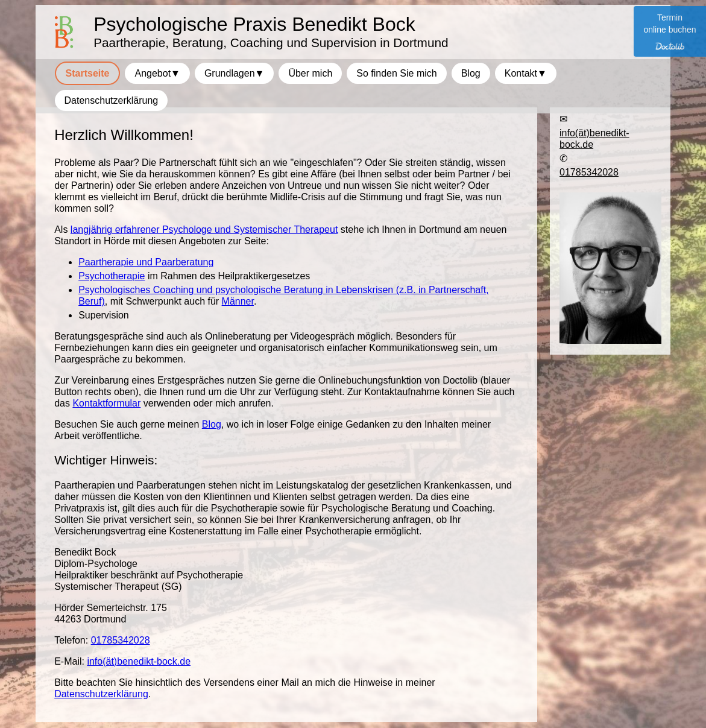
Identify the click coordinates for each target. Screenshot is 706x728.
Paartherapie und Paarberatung (146, 262)
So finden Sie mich (396, 73)
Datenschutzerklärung (101, 694)
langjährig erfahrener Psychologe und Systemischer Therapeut (204, 229)
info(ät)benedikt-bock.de (139, 661)
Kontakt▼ (526, 73)
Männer (238, 301)
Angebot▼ (157, 73)
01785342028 (121, 640)
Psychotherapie (112, 276)
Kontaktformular (106, 403)
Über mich (310, 73)
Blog (212, 424)
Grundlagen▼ (234, 73)
